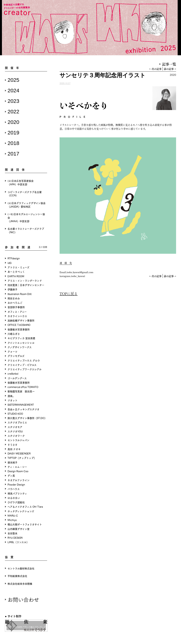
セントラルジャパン (18, 440)
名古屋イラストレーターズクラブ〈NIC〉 (26, 230)
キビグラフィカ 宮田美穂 (21, 338)
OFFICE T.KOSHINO (19, 325)
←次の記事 (155, 69)
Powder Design (16, 484)
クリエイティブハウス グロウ (24, 360)
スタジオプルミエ (17, 422)
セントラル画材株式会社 (21, 568)
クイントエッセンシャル (21, 343)
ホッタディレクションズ (21, 511)
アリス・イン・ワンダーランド (25, 280)
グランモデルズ (16, 356)
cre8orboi (13, 374)
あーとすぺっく (16, 272)
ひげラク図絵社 (16, 502)
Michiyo (12, 520)
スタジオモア (15, 427)
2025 (13, 80)
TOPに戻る (69, 293)
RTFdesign (14, 258)
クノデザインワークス (20, 347)
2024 (13, 90)
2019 (13, 133)
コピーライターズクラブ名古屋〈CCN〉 (25, 194)
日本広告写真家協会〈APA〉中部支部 (21, 182)
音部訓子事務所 (16, 307)
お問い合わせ (23, 599)
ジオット (12, 400)
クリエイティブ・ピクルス (22, 365)
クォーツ (12, 351)
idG (9, 263)
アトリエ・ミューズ (18, 267)
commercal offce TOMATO (23, 387)
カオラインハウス (17, 316)
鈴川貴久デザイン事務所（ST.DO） (27, 418)
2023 (13, 101)
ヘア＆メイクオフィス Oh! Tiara (25, 507)
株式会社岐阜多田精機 (20, 584)
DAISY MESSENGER (19, 453)
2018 (13, 143)
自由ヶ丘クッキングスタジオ (23, 409)
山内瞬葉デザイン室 (19, 529)
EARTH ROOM (16, 276)
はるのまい (14, 498)
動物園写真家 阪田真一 (21, 391)
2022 (13, 112)
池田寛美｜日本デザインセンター (26, 285)
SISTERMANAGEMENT (21, 405)
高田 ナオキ (14, 449)
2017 (13, 154)
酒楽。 (11, 396)
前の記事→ (170, 69)
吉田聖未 (12, 533)
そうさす (12, 445)
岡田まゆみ (14, 298)
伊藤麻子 (12, 289)
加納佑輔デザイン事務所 (21, 320)
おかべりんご (15, 303)
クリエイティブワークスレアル (25, 369)
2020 (13, 122)
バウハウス (14, 489)
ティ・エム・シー (17, 467)
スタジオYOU (15, 431)
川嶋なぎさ (14, 334)
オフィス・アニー (17, 312)
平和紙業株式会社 (17, 576)
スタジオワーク (16, 436)
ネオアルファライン (19, 480)
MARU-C (13, 515)
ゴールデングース (17, 378)
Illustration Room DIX (20, 294)
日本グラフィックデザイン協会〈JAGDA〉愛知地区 (27, 205)
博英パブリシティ (17, 493)
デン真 (11, 475)
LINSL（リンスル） (18, 542)
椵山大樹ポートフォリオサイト (25, 524)
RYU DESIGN (15, 538)
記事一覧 (169, 64)
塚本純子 (12, 462)
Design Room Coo (18, 471)
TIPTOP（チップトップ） (22, 458)
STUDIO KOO (15, 414)
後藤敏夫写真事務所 (19, 329)
